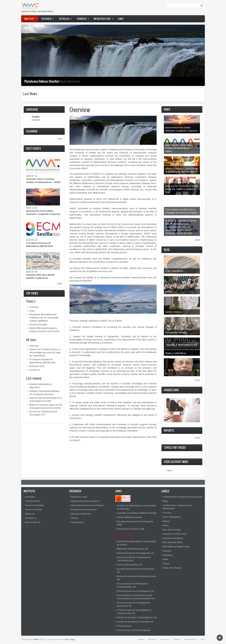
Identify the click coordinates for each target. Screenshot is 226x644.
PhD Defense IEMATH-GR (176, 547)
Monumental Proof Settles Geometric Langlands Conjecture (182, 129)
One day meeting (172, 530)
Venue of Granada (38, 325)
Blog (165, 501)
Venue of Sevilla (34, 510)
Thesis (75, 518)
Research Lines (37, 366)
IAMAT (36, 639)
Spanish (36, 120)
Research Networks (81, 514)
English (36, 117)
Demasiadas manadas (176, 333)
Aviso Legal (70, 639)
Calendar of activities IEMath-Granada (137, 513)
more (60, 139)
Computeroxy (124, 626)
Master (166, 521)
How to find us (33, 522)
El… (167, 374)
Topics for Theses (172, 568)
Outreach (64, 19)
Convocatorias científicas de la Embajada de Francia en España (181, 211)
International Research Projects (88, 505)
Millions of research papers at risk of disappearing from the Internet (182, 170)
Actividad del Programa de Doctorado (183, 497)
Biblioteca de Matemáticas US (132, 549)
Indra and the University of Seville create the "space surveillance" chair (182, 189)
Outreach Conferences (175, 534)
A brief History (33, 501)
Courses (167, 513)
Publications (78, 522)
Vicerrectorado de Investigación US (135, 553)
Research (47, 19)
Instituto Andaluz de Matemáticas (37, 11)
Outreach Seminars (173, 538)
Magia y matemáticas (176, 353)
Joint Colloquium (172, 517)
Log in (169, 470)
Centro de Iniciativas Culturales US (135, 622)
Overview (34, 307)
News (166, 525)
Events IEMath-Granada (129, 517)
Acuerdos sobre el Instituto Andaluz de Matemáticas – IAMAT (178, 148)
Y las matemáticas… (175, 271)
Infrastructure (102, 19)
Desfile (169, 292)
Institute (29, 19)
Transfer (81, 19)
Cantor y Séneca (174, 312)
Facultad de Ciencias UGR (131, 529)
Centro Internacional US (129, 565)
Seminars (168, 555)
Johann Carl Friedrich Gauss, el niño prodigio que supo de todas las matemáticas (45, 352)
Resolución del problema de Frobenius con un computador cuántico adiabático (44, 318)
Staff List (30, 514)
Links (121, 19)
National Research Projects (85, 501)
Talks (166, 559)
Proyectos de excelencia (84, 510)
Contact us (35, 370)
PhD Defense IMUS (173, 542)
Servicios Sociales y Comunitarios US (137, 617)
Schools (167, 551)
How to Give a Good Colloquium (134, 630)
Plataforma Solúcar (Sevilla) (42, 81)
